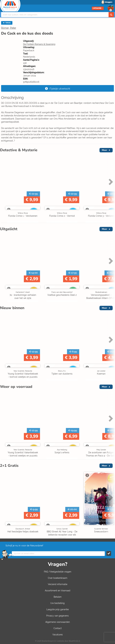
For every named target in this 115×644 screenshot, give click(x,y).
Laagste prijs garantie (58, 609)
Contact (58, 628)
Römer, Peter (9, 28)
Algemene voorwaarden (58, 622)
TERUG (7, 23)
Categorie (98, 8)
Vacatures (58, 635)
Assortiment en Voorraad (58, 591)
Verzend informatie (58, 584)
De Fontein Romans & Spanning (39, 44)
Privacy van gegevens (57, 616)
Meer (104, 150)
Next (110, 182)
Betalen (58, 597)
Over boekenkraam (58, 578)
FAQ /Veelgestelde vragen (58, 572)
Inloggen (109, 2)
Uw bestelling (57, 603)
